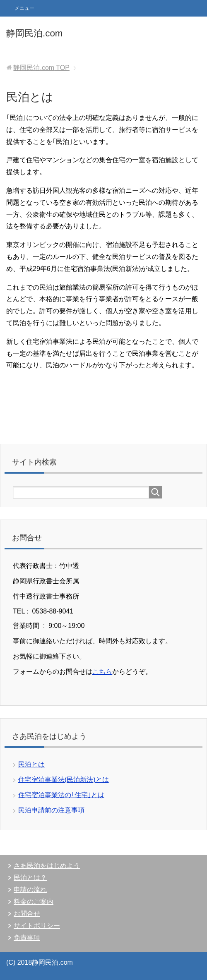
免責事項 (27, 938)
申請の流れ (30, 890)
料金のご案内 (34, 902)
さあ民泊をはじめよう (47, 866)
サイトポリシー (37, 926)
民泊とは (31, 764)
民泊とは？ (30, 878)
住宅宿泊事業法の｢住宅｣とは (61, 795)
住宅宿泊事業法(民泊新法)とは (64, 780)
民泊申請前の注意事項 (51, 810)
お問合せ (27, 914)
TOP (41, 68)
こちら (102, 672)
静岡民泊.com (35, 33)
